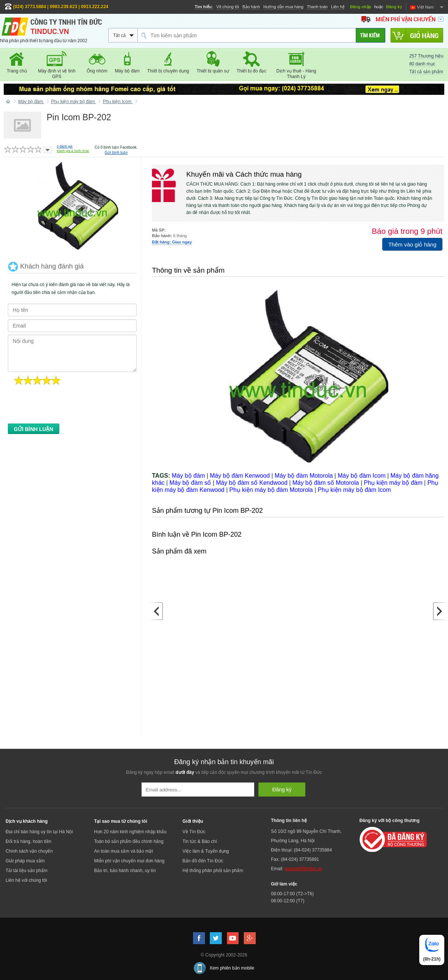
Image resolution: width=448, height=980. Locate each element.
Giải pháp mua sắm (25, 861)
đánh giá (65, 146)
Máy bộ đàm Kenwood (240, 476)
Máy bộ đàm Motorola (304, 476)
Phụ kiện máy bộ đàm (393, 483)
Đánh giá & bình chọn (73, 151)
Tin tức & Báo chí (200, 841)
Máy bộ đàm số (190, 483)
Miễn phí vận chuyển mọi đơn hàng (129, 861)
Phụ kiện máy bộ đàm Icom (354, 490)
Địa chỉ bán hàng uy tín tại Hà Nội (39, 832)
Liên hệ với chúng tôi (26, 880)
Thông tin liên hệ (289, 821)
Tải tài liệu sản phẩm (27, 871)
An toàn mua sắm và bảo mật (124, 851)
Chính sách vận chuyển (29, 851)
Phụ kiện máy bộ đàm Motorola (271, 490)
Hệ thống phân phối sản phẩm (213, 871)
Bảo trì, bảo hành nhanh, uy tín (125, 871)
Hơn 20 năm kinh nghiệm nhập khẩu (130, 832)
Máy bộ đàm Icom (361, 476)
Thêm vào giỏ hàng (412, 244)
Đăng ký (394, 7)
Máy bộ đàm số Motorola (326, 483)
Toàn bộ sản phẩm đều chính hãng (129, 841)
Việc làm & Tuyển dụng (206, 851)
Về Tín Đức (194, 832)
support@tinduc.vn (303, 869)
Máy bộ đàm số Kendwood (252, 483)
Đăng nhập (361, 7)
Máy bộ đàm (188, 476)
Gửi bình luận (116, 153)
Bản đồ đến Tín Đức (203, 861)
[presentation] (65, 406)
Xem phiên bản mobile (232, 968)
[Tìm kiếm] (371, 35)
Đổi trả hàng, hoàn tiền (28, 841)
